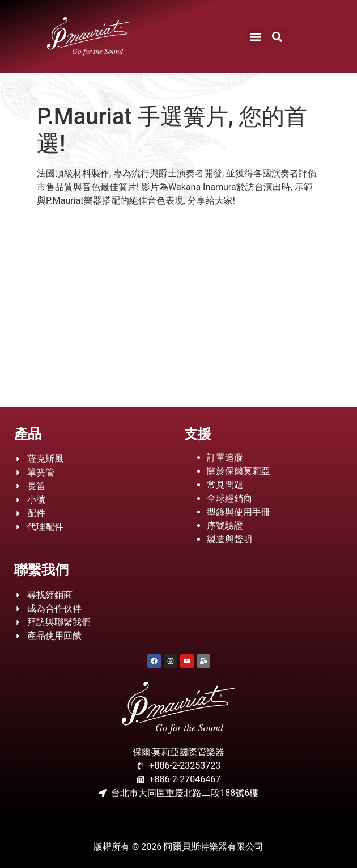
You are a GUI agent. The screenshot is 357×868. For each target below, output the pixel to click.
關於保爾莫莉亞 (239, 471)
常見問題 (225, 485)
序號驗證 (225, 526)
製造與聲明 (229, 539)
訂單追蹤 (225, 458)
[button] (256, 37)
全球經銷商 (229, 498)
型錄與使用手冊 (239, 512)
